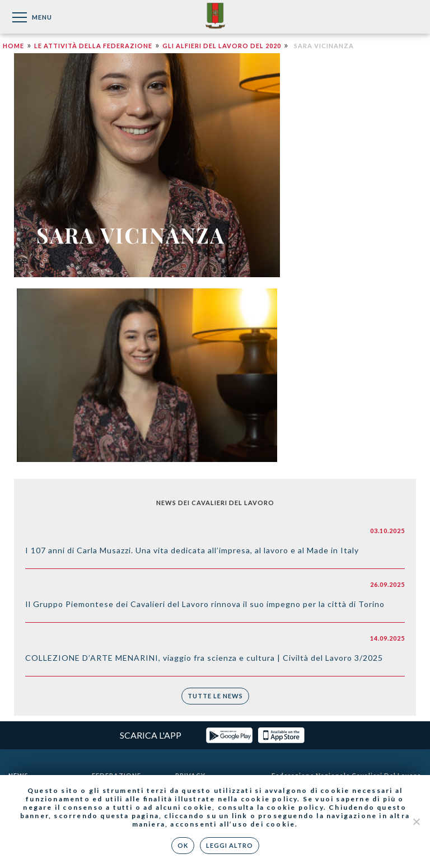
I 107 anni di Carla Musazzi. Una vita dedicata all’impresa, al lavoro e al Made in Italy (192, 550)
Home (13, 46)
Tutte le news (215, 696)
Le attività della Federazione (93, 46)
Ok (183, 845)
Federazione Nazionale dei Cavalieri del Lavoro (215, 17)
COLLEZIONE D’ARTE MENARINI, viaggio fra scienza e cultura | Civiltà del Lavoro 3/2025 (204, 658)
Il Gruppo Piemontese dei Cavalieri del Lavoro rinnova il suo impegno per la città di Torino (205, 604)
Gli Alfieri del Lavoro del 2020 (222, 46)
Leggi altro (230, 845)
